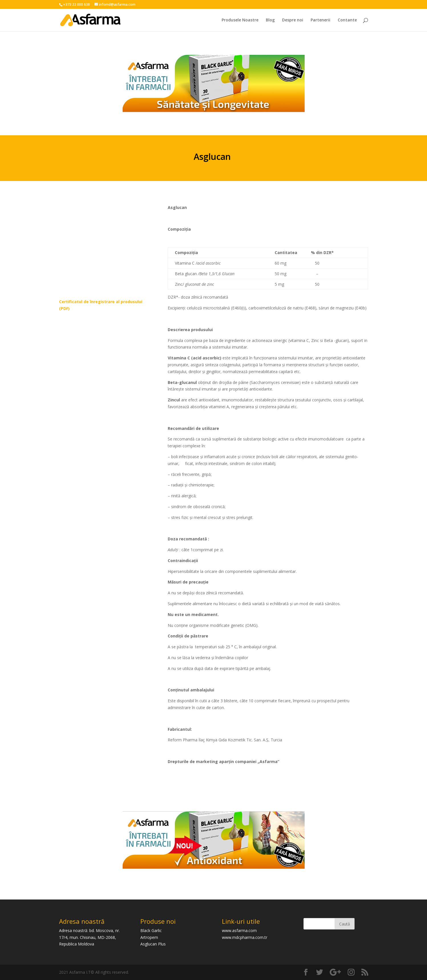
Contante (347, 20)
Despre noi (293, 20)
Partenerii (320, 20)
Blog (270, 20)
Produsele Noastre (240, 20)
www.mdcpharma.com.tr (245, 937)
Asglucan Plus (153, 944)
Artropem (149, 937)
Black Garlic (151, 930)
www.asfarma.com (239, 930)
